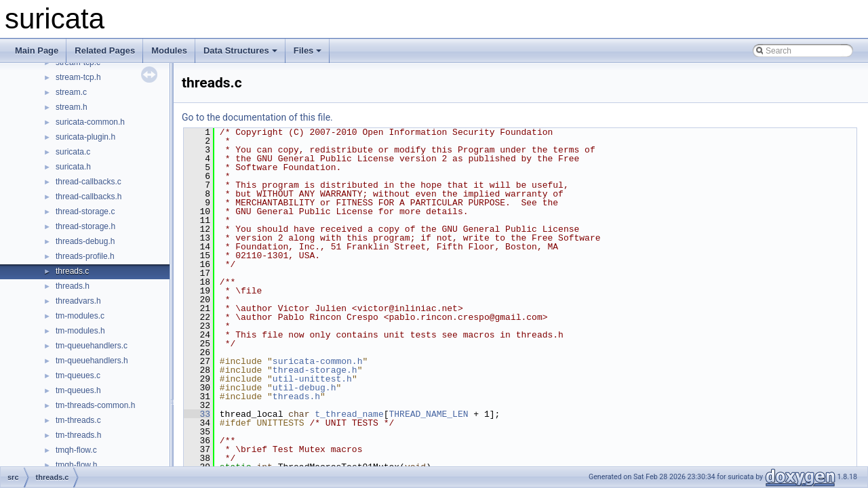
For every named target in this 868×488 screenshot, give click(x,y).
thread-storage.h (85, 226)
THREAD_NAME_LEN (428, 414)
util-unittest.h (312, 379)
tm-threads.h (78, 435)
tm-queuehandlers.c (92, 346)
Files (308, 50)
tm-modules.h (80, 331)
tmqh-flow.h (76, 465)
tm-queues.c (78, 375)
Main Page (37, 50)
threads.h (73, 286)
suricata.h (73, 167)
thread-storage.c (85, 211)
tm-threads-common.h (95, 405)
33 (197, 414)
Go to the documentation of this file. (257, 117)
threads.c (72, 271)
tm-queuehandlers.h (92, 361)
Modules (169, 50)
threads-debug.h (85, 241)
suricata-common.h (90, 122)
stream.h (72, 107)
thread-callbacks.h (88, 197)
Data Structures (240, 50)
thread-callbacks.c (88, 182)
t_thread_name (349, 414)
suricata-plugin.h (85, 137)
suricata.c (73, 152)
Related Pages (105, 50)
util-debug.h (304, 388)
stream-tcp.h (78, 77)
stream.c (71, 92)
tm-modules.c (80, 316)
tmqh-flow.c (76, 450)
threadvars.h (78, 301)
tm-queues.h (78, 390)
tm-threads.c (78, 420)
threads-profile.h (85, 256)
